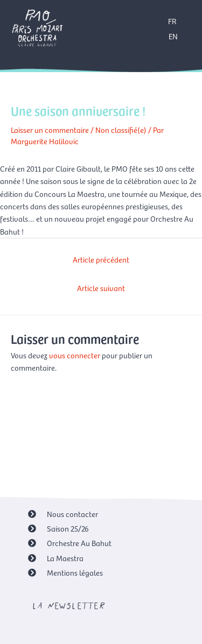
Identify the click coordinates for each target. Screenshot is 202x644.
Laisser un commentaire (50, 130)
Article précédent (101, 259)
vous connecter (75, 355)
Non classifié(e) (121, 130)
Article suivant (101, 288)
